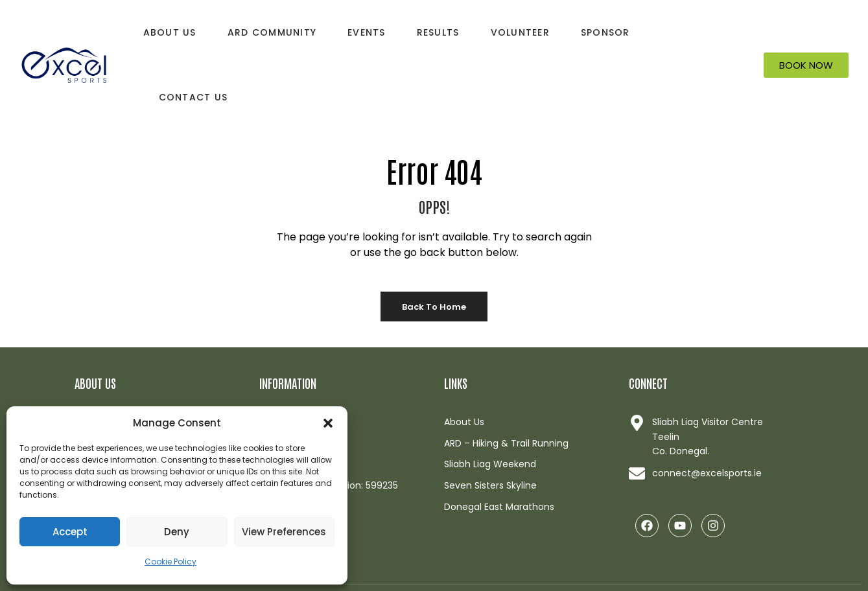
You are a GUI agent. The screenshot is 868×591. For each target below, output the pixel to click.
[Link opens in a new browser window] (711, 473)
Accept (70, 532)
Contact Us (194, 97)
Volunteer (520, 32)
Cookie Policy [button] (170, 562)
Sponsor (605, 32)
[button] (328, 423)
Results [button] (438, 32)
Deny (177, 532)
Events (367, 32)
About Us (170, 32)
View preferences (284, 532)
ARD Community (272, 32)
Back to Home (434, 307)
